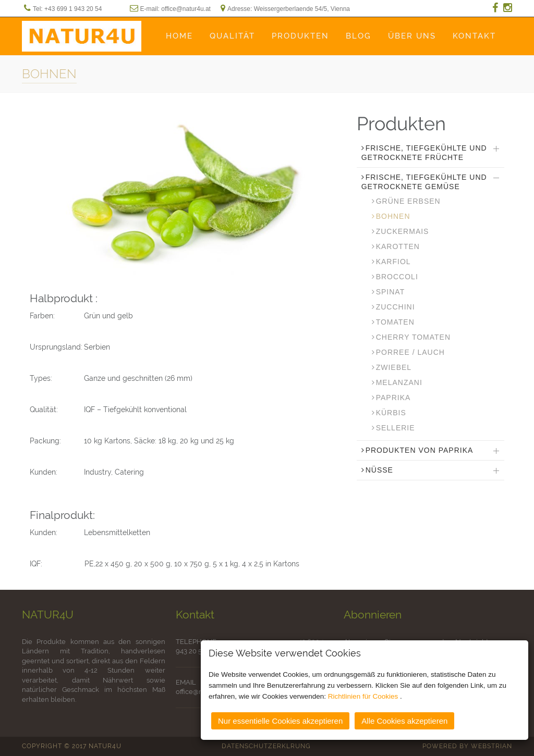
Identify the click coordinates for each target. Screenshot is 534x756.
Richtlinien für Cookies (364, 696)
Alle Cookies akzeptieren (404, 720)
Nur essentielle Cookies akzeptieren (280, 720)
